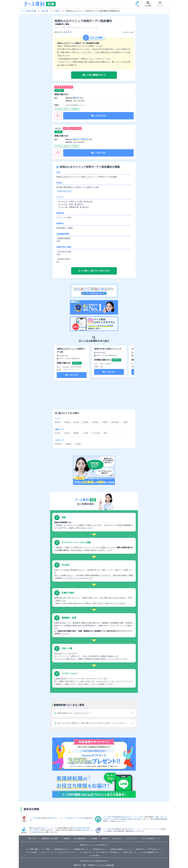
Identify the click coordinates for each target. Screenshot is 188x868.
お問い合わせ (117, 839)
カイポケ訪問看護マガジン (150, 852)
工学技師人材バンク (99, 849)
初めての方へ (33, 839)
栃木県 (76, 422)
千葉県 (105, 422)
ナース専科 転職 (28, 11)
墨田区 (76, 433)
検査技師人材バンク (81, 849)
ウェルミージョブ (47, 852)
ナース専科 (46, 849)
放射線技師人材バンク (62, 849)
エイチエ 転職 (31, 852)
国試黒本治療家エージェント (121, 849)
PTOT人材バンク (154, 849)
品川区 (67, 433)
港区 (105, 433)
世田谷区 (58, 444)
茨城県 (67, 422)
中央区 (58, 433)
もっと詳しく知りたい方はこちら (94, 271)
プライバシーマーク (153, 829)
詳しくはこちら (98, 116)
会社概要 (94, 839)
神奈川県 (115, 422)
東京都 (45, 11)
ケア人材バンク (86, 852)
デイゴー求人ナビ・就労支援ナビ (108, 852)
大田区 (86, 433)
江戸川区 (96, 433)
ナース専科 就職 (32, 849)
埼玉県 (95, 422)
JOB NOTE (139, 849)
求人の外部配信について (151, 839)
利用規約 (67, 839)
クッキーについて (132, 839)
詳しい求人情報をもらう (94, 75)
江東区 (57, 11)
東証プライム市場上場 (77, 818)
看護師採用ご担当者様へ (51, 839)
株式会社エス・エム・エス (58, 818)
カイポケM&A (94, 856)
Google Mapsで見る (64, 191)
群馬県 (86, 422)
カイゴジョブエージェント (67, 852)
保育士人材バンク (130, 852)
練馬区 (69, 444)
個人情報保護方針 (80, 839)
